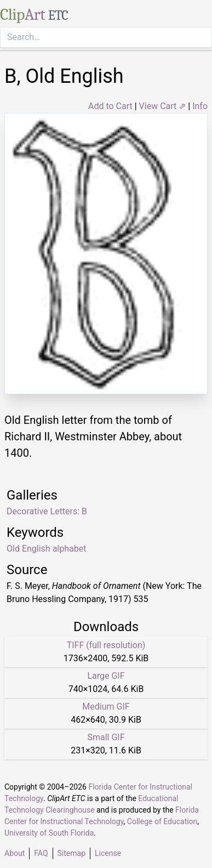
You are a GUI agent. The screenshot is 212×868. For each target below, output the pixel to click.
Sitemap (71, 853)
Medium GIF (106, 707)
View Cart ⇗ (163, 106)
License (108, 853)
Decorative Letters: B (47, 511)
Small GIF (106, 737)
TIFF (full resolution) (106, 645)
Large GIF (106, 676)
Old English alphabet (46, 549)
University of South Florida (49, 833)
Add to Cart (110, 106)
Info (200, 106)
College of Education (162, 821)
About (15, 853)
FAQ (41, 853)
